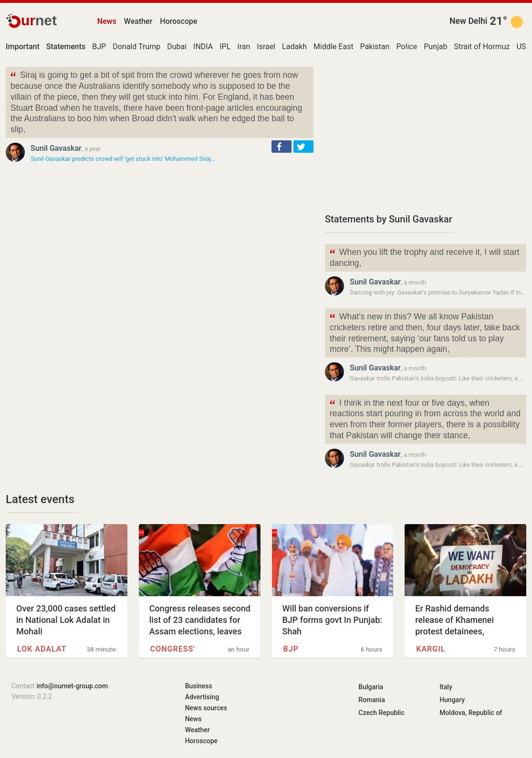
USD (523, 47)
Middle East (334, 47)
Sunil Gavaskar (56, 148)
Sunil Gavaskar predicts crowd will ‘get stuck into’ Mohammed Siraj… (123, 159)
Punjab (435, 47)
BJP (99, 47)
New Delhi (468, 21)
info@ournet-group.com (72, 686)
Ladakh (294, 47)
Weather (138, 21)
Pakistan (375, 47)
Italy (446, 687)
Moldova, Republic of (471, 713)
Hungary (452, 700)
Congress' (173, 649)
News (107, 21)
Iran (244, 47)
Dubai (177, 47)
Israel (266, 47)
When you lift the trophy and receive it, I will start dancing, (424, 257)
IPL (225, 47)
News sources (206, 708)
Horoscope (178, 21)
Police (407, 47)
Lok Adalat (42, 649)
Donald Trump (136, 47)
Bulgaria (371, 687)
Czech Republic (381, 713)
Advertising (202, 697)
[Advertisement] (426, 134)
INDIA (203, 47)
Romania (371, 700)
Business (199, 686)
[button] (282, 147)
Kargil (431, 649)
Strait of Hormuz (482, 47)
